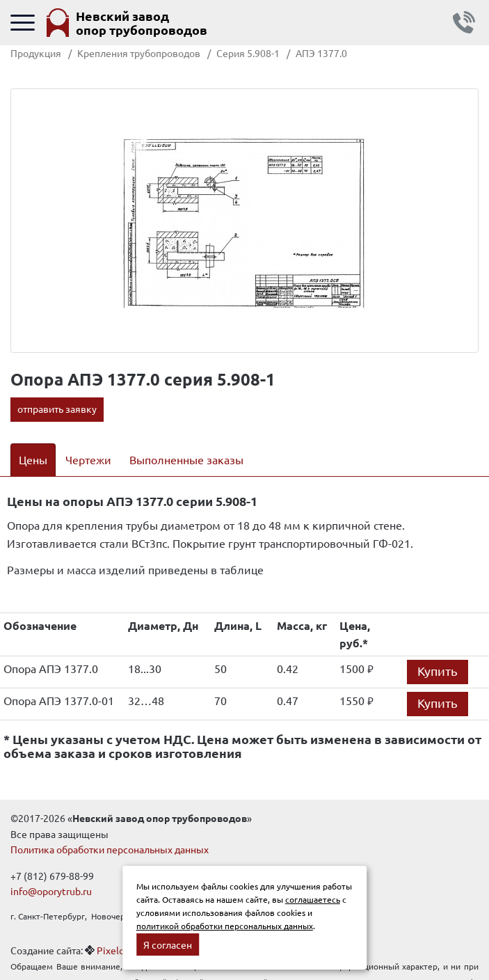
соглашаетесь (313, 899)
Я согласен (168, 945)
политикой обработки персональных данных (225, 926)
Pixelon (113, 950)
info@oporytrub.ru (51, 891)
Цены (33, 459)
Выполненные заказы (186, 459)
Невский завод (142, 23)
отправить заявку (57, 409)
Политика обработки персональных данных (110, 849)
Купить (438, 671)
